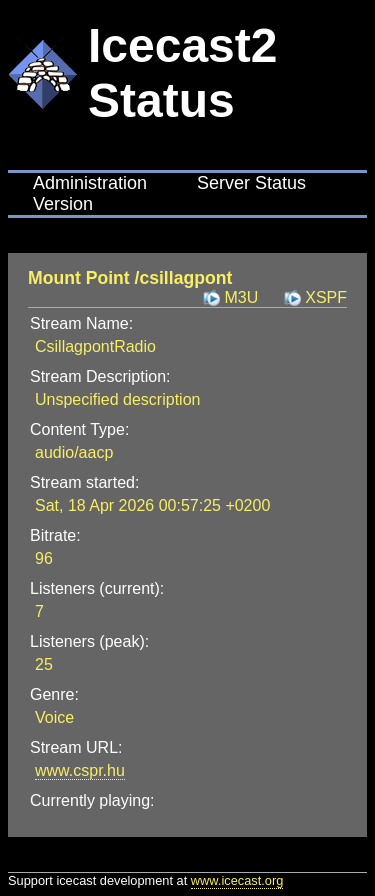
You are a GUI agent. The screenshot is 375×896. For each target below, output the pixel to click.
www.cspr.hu (80, 770)
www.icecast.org (237, 880)
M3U (241, 297)
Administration (90, 183)
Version (63, 204)
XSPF (326, 297)
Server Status (251, 183)
